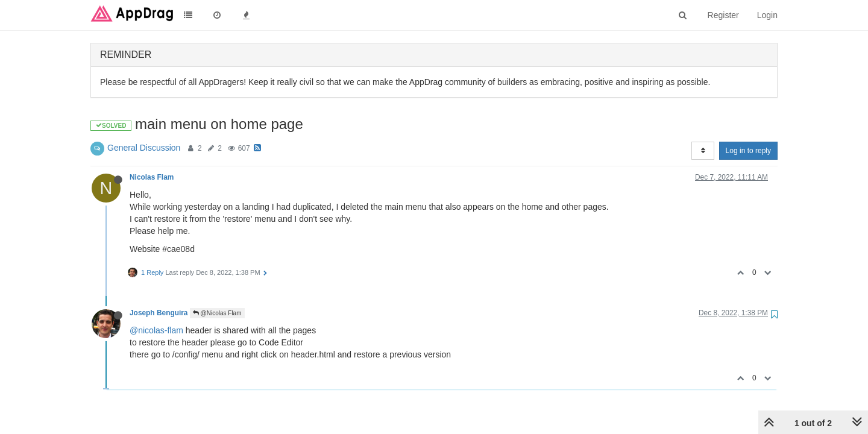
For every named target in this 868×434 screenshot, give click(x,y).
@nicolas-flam (156, 330)
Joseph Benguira (159, 313)
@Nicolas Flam (217, 313)
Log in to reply (748, 151)
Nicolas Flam (152, 177)
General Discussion (144, 148)
